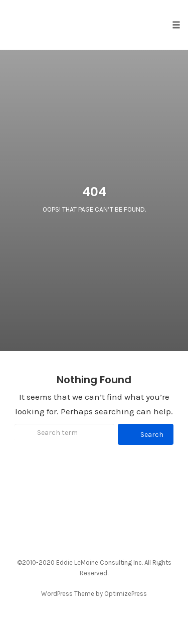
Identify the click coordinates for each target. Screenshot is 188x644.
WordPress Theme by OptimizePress (94, 594)
